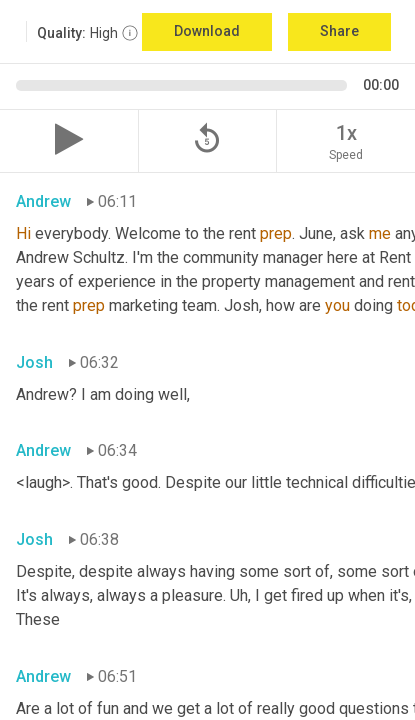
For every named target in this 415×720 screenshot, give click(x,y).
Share (339, 31)
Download (207, 31)
